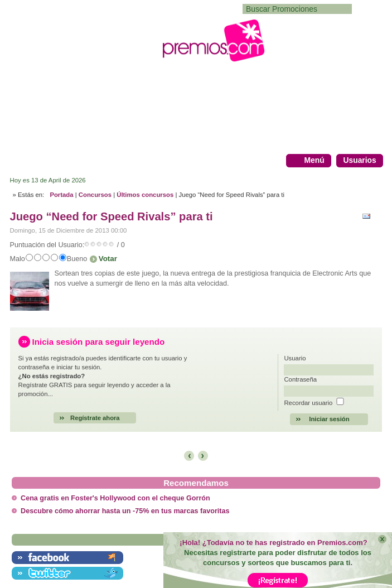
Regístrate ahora (95, 418)
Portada (61, 195)
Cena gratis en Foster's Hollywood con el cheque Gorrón (115, 498)
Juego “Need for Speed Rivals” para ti (112, 216)
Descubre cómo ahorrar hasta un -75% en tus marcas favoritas (125, 511)
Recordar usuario (308, 403)
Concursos (95, 195)
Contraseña (300, 379)
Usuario (295, 358)
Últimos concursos (145, 195)
